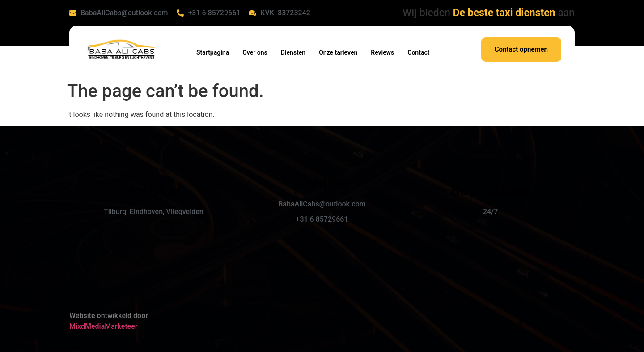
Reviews (382, 52)
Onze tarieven (338, 52)
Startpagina (213, 52)
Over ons (255, 52)
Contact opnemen (521, 49)
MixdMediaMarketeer (103, 326)
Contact (418, 52)
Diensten (293, 52)
